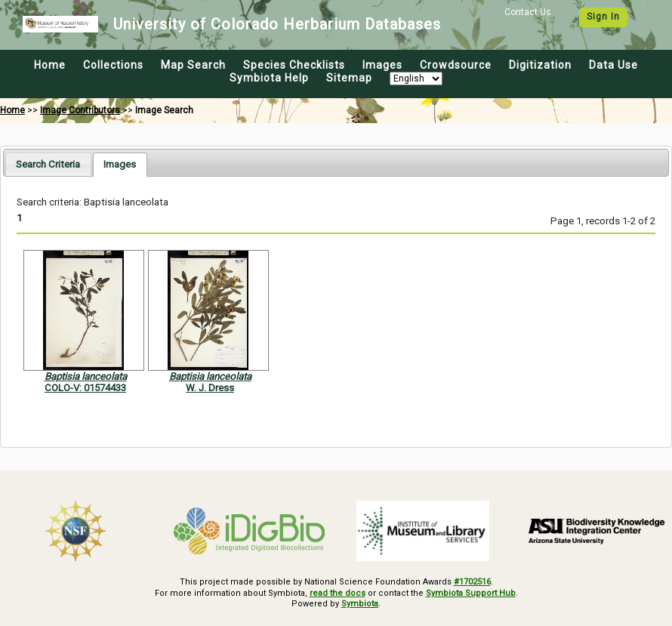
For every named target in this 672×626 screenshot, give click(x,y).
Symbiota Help (269, 78)
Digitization (540, 65)
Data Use (613, 65)
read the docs (338, 593)
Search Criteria (48, 164)
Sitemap (349, 78)
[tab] (48, 164)
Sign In (603, 17)
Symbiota (360, 604)
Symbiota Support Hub (471, 593)
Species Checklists (294, 65)
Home (50, 65)
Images (382, 65)
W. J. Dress (210, 388)
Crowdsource (456, 65)
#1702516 (472, 582)
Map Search (193, 65)
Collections (113, 65)
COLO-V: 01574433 (85, 388)
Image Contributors (80, 110)
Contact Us (528, 12)
